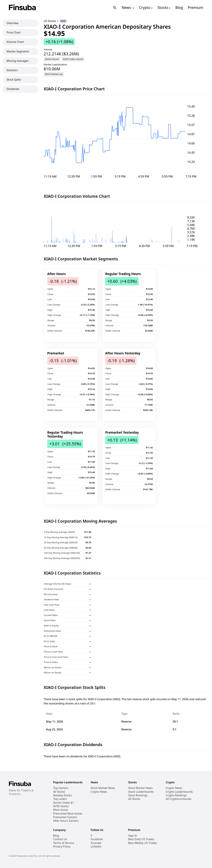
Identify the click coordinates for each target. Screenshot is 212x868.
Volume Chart (15, 42)
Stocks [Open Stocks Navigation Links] (164, 8)
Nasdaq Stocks (63, 795)
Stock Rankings (138, 795)
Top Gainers (61, 788)
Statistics (12, 70)
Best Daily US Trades (141, 839)
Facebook (97, 839)
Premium (195, 8)
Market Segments (18, 51)
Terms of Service (64, 843)
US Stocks (50, 21)
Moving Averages (17, 61)
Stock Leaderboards (141, 792)
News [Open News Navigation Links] (128, 8)
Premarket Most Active (68, 814)
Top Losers (60, 799)
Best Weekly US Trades (143, 843)
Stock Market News (103, 788)
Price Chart (14, 32)
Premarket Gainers (65, 817)
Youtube (96, 843)
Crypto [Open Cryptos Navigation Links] (146, 8)
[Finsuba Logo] (22, 8)
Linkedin (96, 847)
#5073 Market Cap (54, 74)
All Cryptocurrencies (179, 799)
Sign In (133, 836)
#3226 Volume (52, 59)
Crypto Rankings (176, 795)
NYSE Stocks (61, 806)
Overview (12, 23)
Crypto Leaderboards (179, 792)
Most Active (61, 810)
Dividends (13, 89)
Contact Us (60, 839)
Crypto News (99, 792)
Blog (179, 8)
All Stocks (59, 792)
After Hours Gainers (66, 821)
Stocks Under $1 (64, 803)
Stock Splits (14, 80)
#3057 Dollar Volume (73, 59)
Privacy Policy (62, 847)
